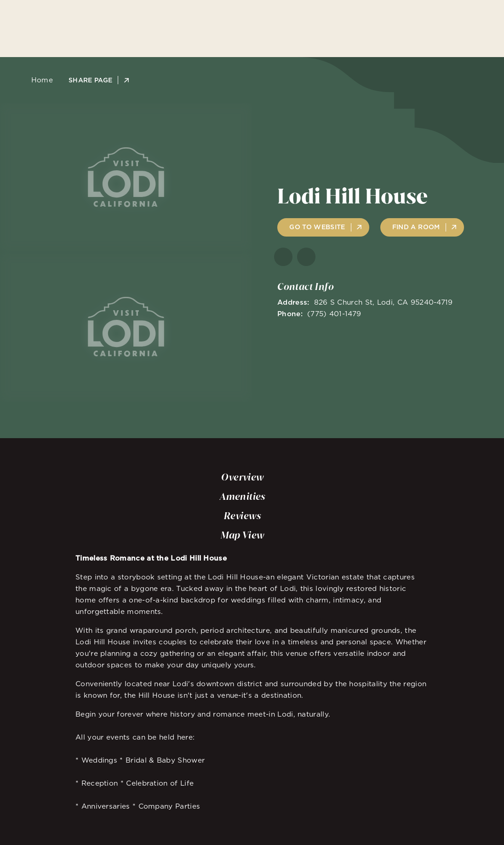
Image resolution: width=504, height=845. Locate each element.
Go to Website (317, 227)
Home (39, 80)
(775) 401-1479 (334, 314)
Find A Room (416, 227)
